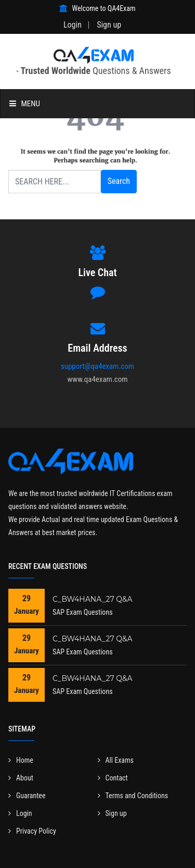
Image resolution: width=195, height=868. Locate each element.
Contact (113, 778)
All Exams (116, 760)
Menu (25, 104)
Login (73, 25)
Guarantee (27, 796)
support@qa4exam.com (97, 366)
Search (119, 181)
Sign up (109, 25)
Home (21, 760)
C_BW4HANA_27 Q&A (93, 599)
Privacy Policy (32, 831)
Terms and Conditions (133, 796)
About (21, 778)
